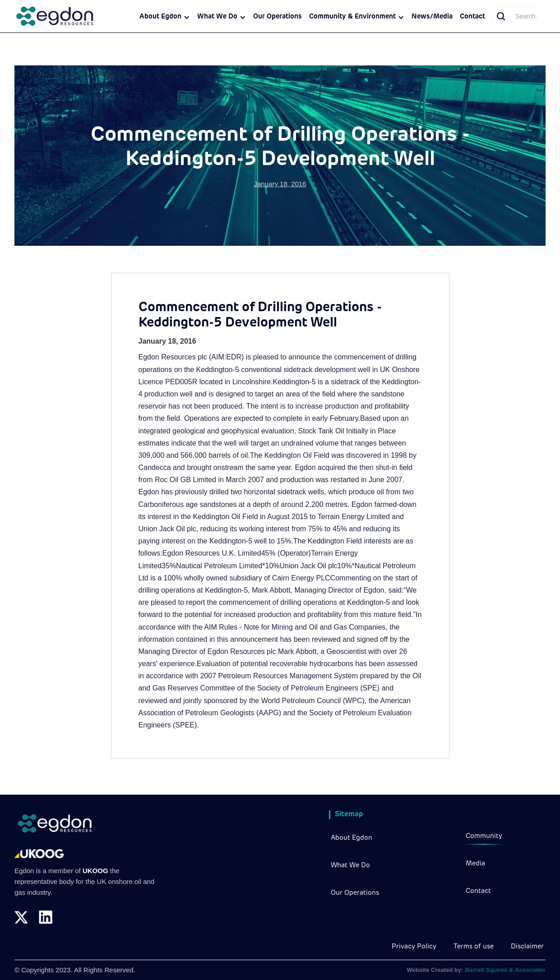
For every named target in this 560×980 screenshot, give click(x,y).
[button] (165, 17)
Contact (472, 17)
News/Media (432, 17)
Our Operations (278, 17)
